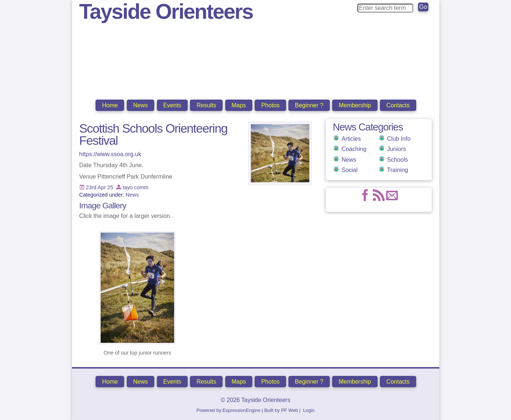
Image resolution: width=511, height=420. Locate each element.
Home (110, 105)
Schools (398, 160)
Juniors (397, 149)
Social (350, 170)
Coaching (354, 149)
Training (398, 170)
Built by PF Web (281, 410)
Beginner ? (309, 105)
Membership (355, 105)
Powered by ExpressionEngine (228, 410)
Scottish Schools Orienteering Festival (153, 135)
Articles (351, 139)
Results (206, 105)
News (140, 105)
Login (309, 410)
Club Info (399, 139)
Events (172, 105)
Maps (239, 105)
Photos (270, 105)
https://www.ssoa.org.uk (110, 154)
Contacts (398, 105)
